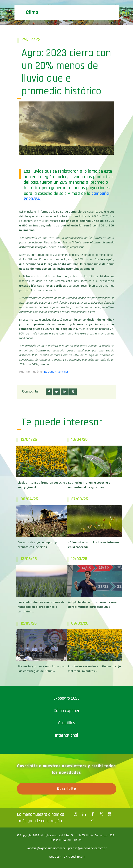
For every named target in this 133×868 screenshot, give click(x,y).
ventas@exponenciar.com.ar (46, 848)
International (66, 735)
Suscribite (66, 789)
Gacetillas (67, 723)
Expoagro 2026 (66, 698)
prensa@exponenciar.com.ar (87, 848)
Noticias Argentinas (56, 372)
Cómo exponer (67, 711)
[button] (49, 392)
